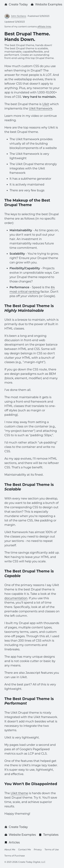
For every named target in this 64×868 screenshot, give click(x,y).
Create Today (16, 4)
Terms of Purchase (15, 856)
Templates (49, 835)
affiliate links (44, 27)
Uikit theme (19, 793)
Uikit (46, 104)
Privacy (38, 850)
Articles (12, 842)
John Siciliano (19, 16)
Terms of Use (52, 850)
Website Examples (46, 4)
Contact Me (25, 850)
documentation (16, 598)
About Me (10, 850)
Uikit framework (41, 108)
